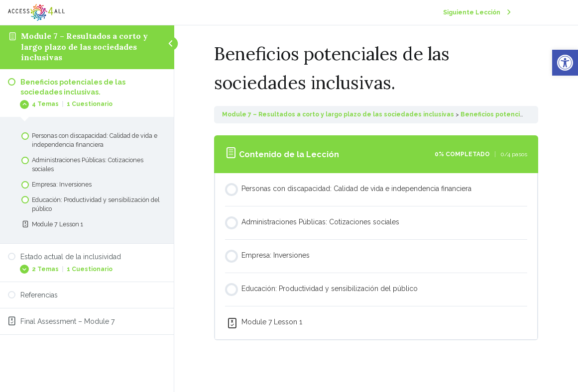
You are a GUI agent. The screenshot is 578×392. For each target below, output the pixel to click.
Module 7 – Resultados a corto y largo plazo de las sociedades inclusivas (84, 47)
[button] (565, 63)
